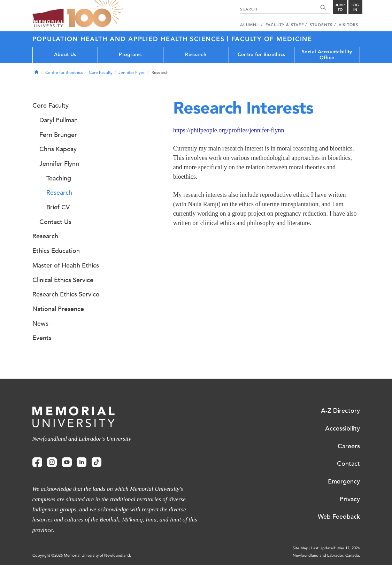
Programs (130, 55)
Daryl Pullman (59, 120)
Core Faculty (101, 72)
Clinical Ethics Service (63, 280)
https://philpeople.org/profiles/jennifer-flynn (229, 130)
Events (42, 338)
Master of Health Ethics (66, 265)
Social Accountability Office (327, 55)
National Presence (58, 309)
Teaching (59, 178)
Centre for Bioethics (262, 55)
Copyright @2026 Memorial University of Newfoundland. (82, 555)
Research (196, 55)
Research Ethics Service (66, 294)
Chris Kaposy (58, 149)
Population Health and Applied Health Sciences (130, 39)
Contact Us (55, 222)
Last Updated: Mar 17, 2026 (336, 548)
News (40, 324)
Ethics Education (56, 251)
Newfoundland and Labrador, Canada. (326, 555)
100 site (95, 14)
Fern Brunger (58, 135)
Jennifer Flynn (132, 72)
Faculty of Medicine (272, 39)
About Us (65, 55)
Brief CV (58, 207)
